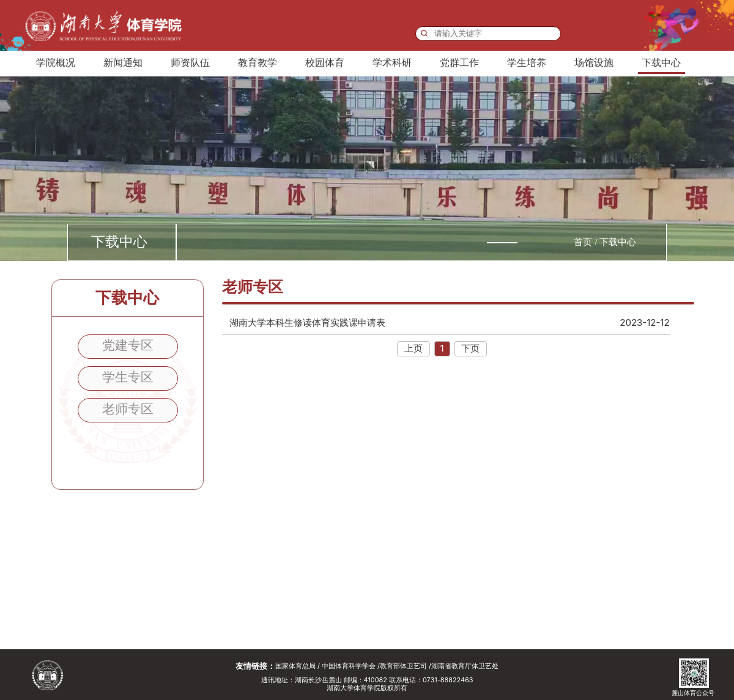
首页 (583, 242)
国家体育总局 (295, 666)
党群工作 (459, 63)
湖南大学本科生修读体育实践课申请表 (450, 323)
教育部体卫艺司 (403, 666)
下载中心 (661, 63)
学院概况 (56, 63)
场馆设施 (594, 63)
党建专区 (128, 345)
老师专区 (128, 408)
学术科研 (392, 63)
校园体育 (325, 63)
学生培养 (527, 63)
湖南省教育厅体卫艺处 (465, 666)
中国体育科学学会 (349, 666)
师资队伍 (190, 63)
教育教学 (258, 63)
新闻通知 (123, 63)
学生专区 (128, 377)
